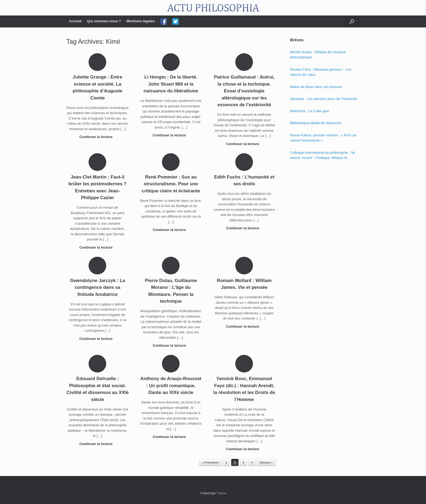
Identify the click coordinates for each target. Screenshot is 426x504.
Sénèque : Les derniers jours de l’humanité (323, 99)
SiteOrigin (209, 493)
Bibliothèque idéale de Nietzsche (316, 123)
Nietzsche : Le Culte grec (310, 111)
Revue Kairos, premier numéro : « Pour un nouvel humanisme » (323, 138)
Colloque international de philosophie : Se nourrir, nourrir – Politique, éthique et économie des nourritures (322, 156)
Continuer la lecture (98, 137)
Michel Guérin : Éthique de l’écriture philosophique (318, 55)
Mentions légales (141, 21)
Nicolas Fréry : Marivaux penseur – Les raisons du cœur (321, 72)
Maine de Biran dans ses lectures (316, 87)
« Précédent (210, 462)
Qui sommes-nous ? (104, 21)
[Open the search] (352, 21)
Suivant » (266, 462)
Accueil (75, 21)
